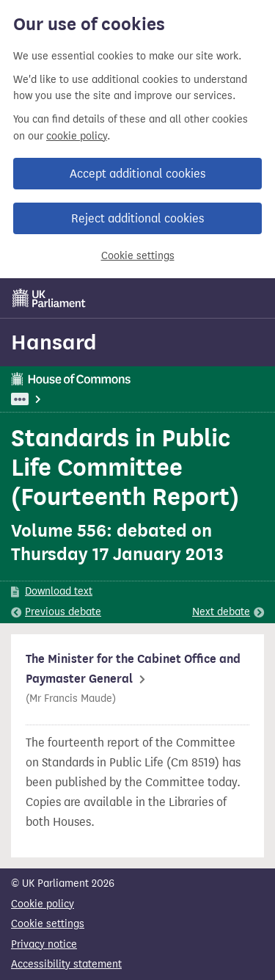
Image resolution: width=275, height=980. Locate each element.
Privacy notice (44, 944)
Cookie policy (43, 904)
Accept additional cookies (137, 174)
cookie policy (77, 136)
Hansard (54, 342)
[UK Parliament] (49, 298)
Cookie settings (138, 256)
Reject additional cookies (137, 218)
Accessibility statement (66, 964)
